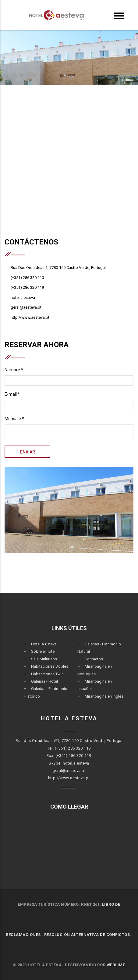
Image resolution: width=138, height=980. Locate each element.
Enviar (28, 452)
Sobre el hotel (43, 651)
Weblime (116, 965)
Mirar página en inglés (104, 696)
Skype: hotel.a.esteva (69, 763)
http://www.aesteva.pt (69, 778)
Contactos (94, 659)
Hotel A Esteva (44, 644)
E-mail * (12, 394)
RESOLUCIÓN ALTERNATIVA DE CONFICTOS (87, 935)
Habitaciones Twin (47, 674)
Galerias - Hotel (44, 681)
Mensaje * (14, 419)
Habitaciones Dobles (50, 666)
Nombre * (14, 370)
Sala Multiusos (44, 659)
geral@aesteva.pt (69, 771)
